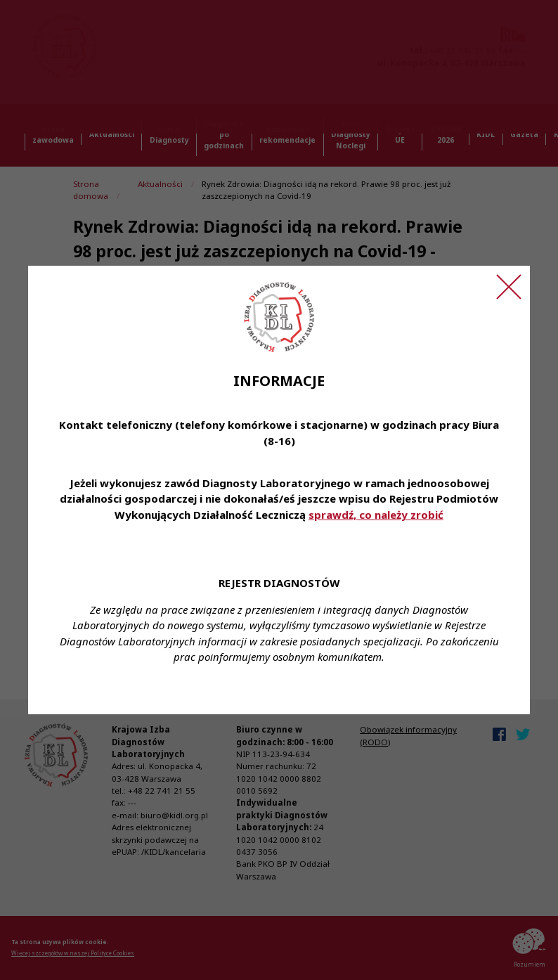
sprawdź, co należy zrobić (376, 515)
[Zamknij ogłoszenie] (509, 287)
